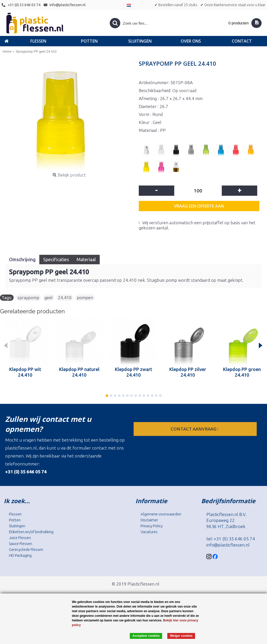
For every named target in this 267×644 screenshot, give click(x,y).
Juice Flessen (20, 538)
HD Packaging (20, 555)
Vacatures (149, 532)
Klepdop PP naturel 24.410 (79, 372)
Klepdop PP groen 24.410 (242, 372)
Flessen (15, 514)
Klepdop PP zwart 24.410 (133, 372)
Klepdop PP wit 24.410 (25, 372)
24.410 (65, 297)
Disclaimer (149, 520)
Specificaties (56, 259)
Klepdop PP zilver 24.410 (188, 372)
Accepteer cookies (146, 636)
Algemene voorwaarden (161, 514)
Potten (15, 520)
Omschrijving (22, 259)
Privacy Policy (152, 526)
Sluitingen (17, 526)
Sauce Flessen (21, 544)
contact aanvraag (195, 429)
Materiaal (86, 259)
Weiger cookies (181, 636)
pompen (85, 297)
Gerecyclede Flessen (26, 549)
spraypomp (28, 297)
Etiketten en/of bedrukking (31, 532)
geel (49, 297)
